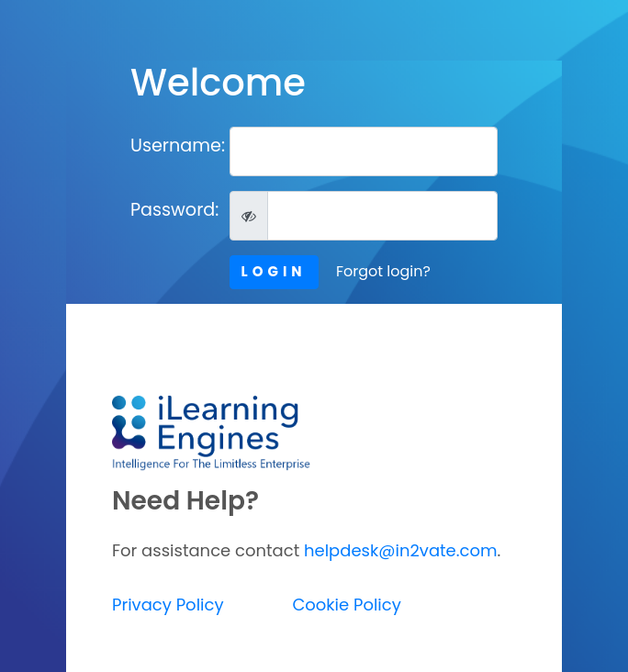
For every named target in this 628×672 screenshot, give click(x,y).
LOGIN (274, 271)
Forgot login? (383, 271)
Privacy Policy (168, 605)
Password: (173, 210)
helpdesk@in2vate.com (401, 550)
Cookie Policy (346, 605)
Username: (173, 146)
